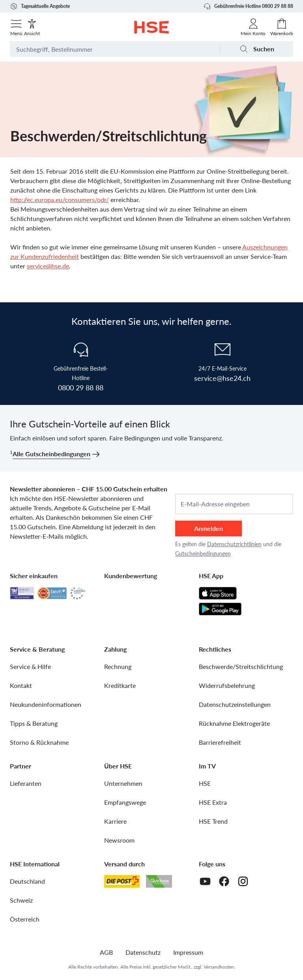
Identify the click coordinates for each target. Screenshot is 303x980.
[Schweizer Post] (122, 881)
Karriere (115, 821)
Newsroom (119, 840)
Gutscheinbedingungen (203, 554)
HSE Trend (213, 821)
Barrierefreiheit (220, 742)
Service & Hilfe (30, 666)
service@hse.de (48, 266)
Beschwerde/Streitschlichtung (241, 666)
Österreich (25, 919)
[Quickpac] (159, 881)
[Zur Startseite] (152, 27)
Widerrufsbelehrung (227, 685)
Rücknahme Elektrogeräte (234, 723)
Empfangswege (125, 802)
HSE (205, 783)
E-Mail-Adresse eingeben (215, 504)
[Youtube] (205, 881)
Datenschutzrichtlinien (234, 544)
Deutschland (27, 881)
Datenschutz (143, 952)
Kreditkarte (120, 685)
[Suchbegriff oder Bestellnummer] (115, 49)
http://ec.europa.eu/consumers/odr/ (60, 200)
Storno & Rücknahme (39, 742)
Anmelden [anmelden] (209, 528)
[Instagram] (243, 881)
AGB (106, 952)
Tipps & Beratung (34, 723)
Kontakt (21, 685)
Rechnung (118, 666)
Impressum (188, 952)
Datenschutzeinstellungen (235, 704)
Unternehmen (123, 783)
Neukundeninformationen (46, 704)
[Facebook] (224, 881)
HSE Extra (213, 802)
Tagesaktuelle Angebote (40, 6)
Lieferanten (26, 783)
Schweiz (21, 900)
